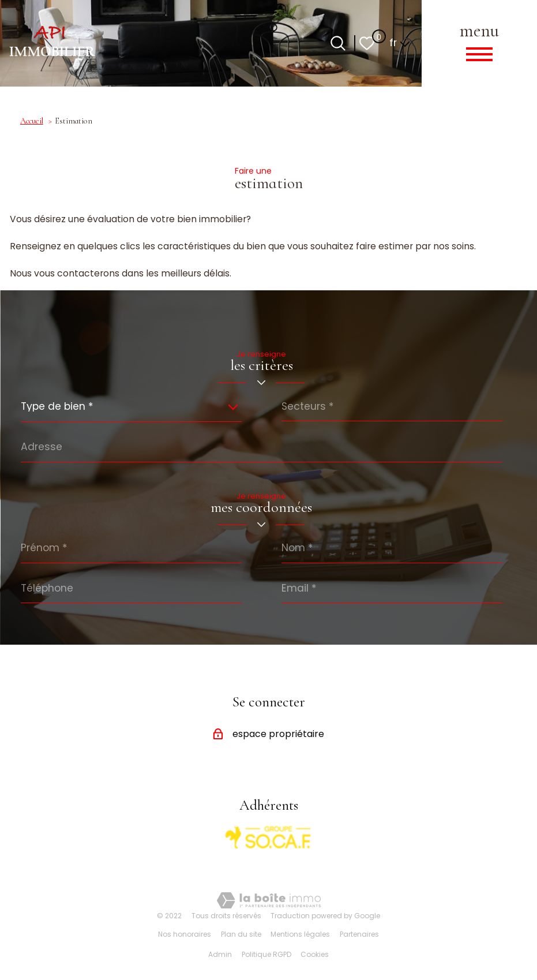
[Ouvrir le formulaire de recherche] (338, 43)
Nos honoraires (185, 934)
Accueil (32, 121)
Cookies (315, 954)
